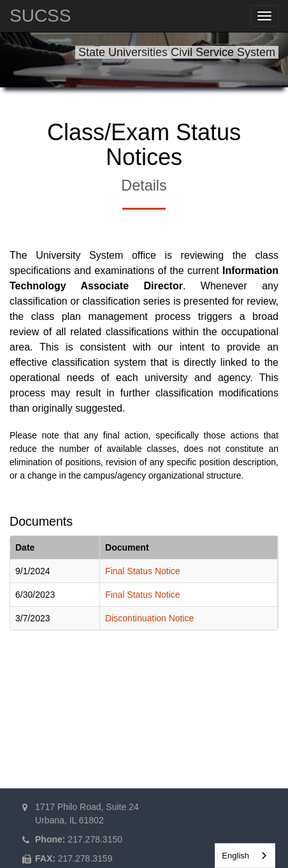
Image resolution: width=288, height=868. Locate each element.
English (235, 856)
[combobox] (245, 856)
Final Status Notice (143, 571)
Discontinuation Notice (149, 618)
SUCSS (40, 16)
